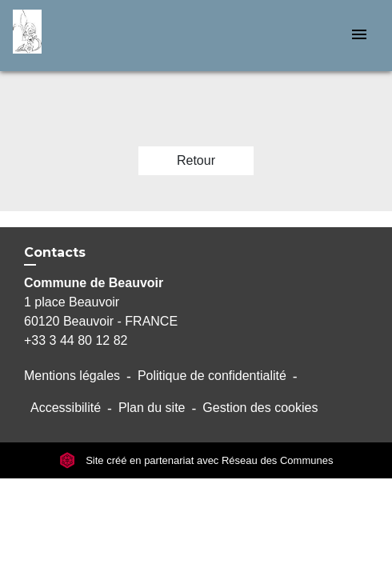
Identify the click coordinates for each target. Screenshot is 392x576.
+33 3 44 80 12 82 (76, 340)
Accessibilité (66, 408)
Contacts (55, 252)
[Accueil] (73, 36)
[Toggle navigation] (359, 36)
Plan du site (152, 408)
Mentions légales (72, 376)
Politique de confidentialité (212, 376)
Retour (196, 160)
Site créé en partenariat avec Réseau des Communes (196, 460)
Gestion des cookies (260, 408)
